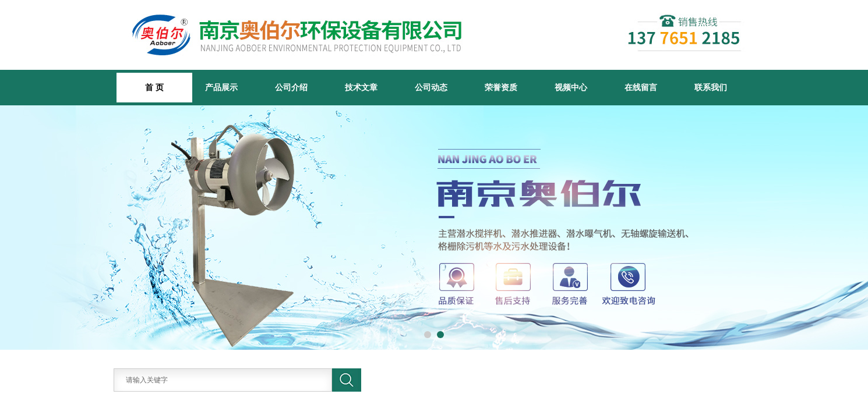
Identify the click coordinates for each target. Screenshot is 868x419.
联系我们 (711, 87)
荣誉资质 (501, 87)
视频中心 (571, 87)
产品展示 (221, 87)
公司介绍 (291, 87)
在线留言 (641, 87)
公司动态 (431, 87)
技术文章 (361, 87)
